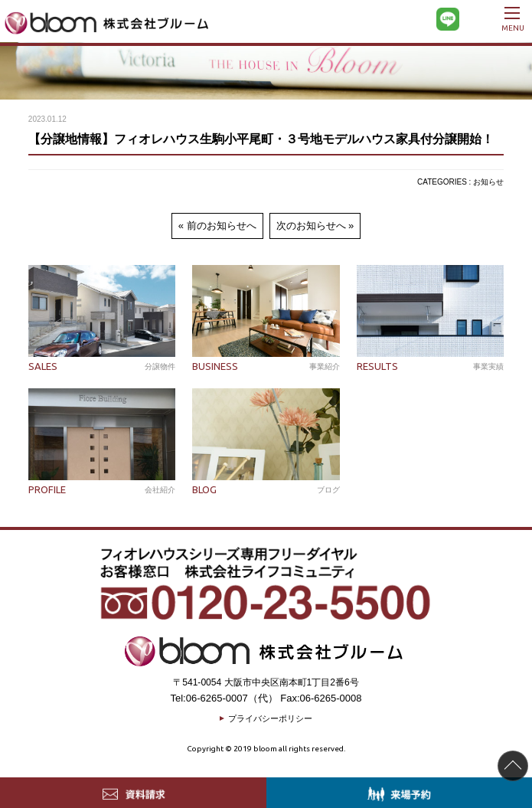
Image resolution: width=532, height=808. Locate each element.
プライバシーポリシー (270, 718)
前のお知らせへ (222, 226)
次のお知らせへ (311, 226)
